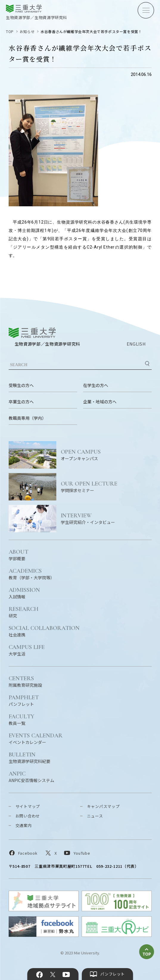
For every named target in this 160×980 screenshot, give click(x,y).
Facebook (39, 975)
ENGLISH (136, 344)
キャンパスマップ (103, 806)
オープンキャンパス (106, 455)
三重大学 (32, 333)
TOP (10, 31)
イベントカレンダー (36, 738)
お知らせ (27, 31)
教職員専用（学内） (27, 418)
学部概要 (19, 555)
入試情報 (24, 593)
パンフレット (24, 700)
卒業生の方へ (21, 402)
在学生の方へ (96, 385)
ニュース (95, 816)
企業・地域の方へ (100, 402)
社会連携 (44, 631)
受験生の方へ (21, 385)
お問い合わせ (28, 816)
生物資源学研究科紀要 (29, 757)
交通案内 (24, 825)
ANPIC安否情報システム (31, 777)
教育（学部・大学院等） (32, 574)
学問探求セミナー (106, 487)
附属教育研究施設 (25, 681)
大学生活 (27, 650)
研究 (24, 612)
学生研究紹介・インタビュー (106, 518)
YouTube (66, 975)
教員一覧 (22, 719)
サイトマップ (28, 806)
